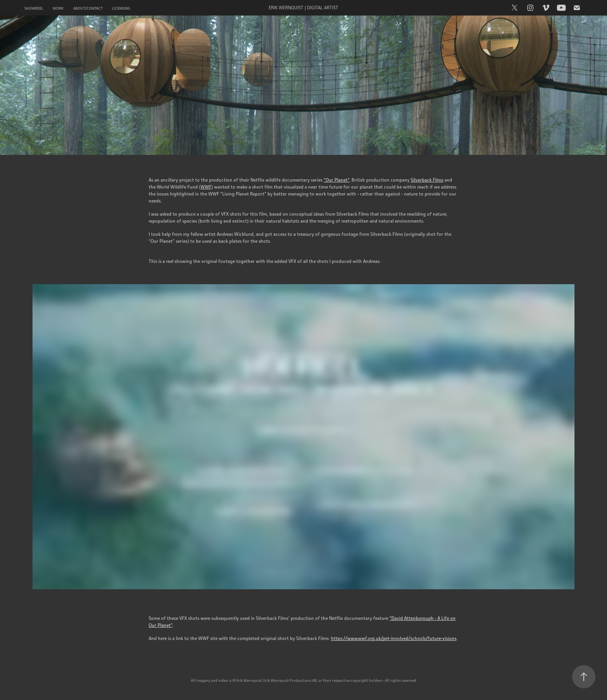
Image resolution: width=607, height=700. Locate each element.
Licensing (121, 8)
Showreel (34, 8)
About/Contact (88, 8)
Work (58, 8)
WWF (206, 187)
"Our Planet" (336, 180)
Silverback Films (427, 180)
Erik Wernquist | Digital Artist (303, 8)
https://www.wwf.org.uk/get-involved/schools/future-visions (394, 638)
